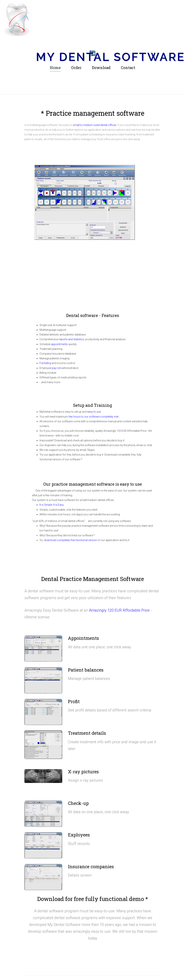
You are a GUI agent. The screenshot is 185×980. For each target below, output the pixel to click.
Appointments (83, 638)
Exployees (79, 834)
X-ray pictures (83, 771)
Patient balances (86, 669)
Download (101, 67)
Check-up (78, 803)
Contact (128, 67)
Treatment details (87, 732)
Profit (74, 701)
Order (76, 67)
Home (55, 67)
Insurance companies (91, 866)
